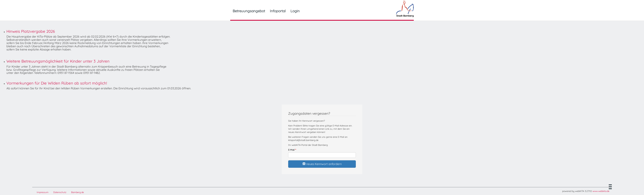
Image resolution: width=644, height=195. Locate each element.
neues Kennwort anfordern (322, 164)
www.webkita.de (601, 191)
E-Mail (291, 150)
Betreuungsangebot (249, 11)
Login (295, 11)
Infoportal (278, 11)
